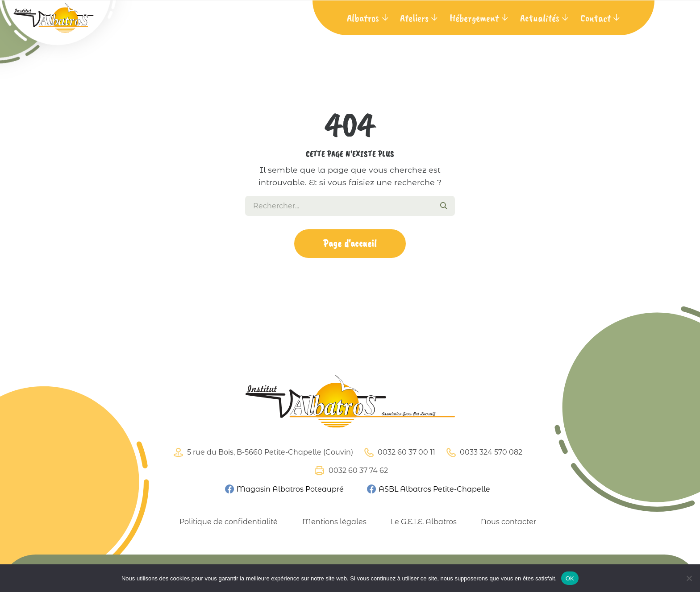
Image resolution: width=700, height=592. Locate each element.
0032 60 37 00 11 (398, 453)
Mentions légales (334, 522)
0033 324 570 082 (483, 453)
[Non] (689, 578)
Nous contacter (508, 522)
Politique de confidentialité (229, 522)
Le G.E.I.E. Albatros (424, 522)
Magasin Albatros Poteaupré (284, 489)
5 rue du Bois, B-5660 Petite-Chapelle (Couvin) (262, 453)
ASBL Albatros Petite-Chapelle (428, 489)
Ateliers (414, 18)
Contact (596, 18)
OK (570, 578)
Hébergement (474, 18)
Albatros (363, 18)
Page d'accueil (350, 243)
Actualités (540, 18)
